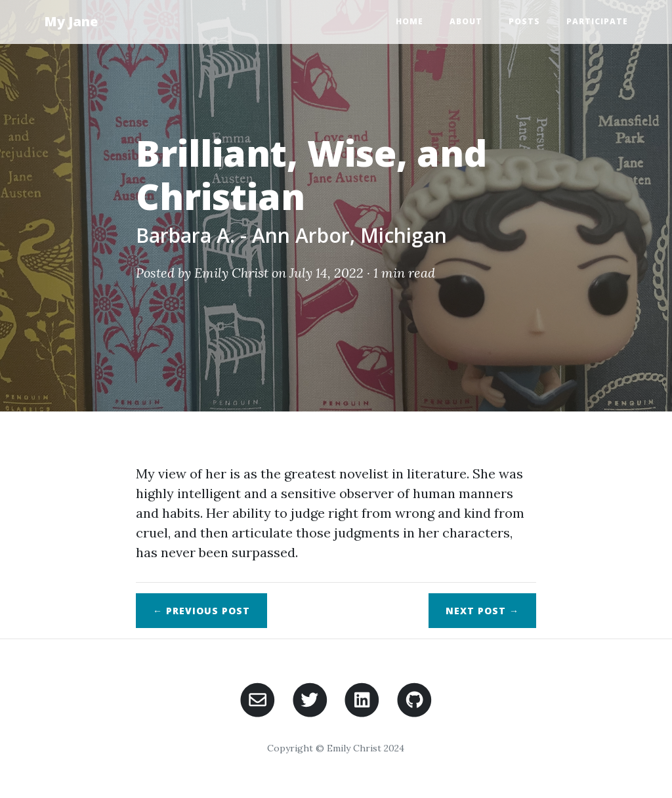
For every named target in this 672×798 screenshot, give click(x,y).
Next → (482, 611)
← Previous (201, 611)
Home (409, 21)
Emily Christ (231, 273)
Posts (524, 21)
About (466, 21)
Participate (597, 21)
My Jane (71, 21)
